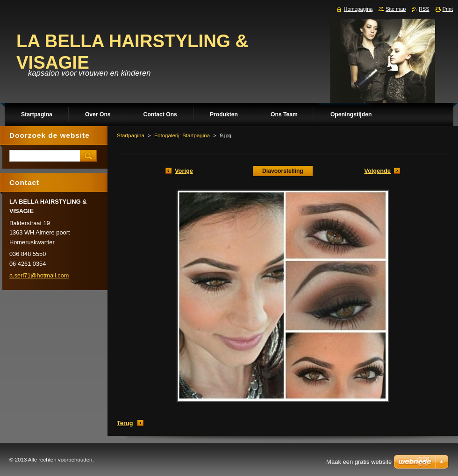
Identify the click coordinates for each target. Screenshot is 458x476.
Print (448, 9)
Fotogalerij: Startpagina (182, 135)
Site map (396, 9)
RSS (424, 9)
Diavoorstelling (283, 171)
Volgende (377, 171)
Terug (125, 423)
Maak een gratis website (359, 462)
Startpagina (131, 135)
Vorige (184, 171)
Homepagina (358, 9)
